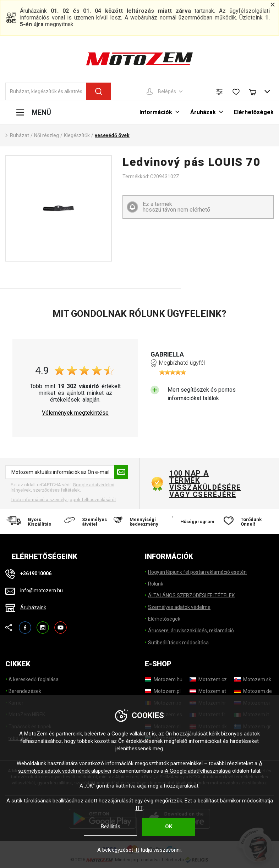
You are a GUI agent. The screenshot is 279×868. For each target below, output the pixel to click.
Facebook (25, 624)
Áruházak (203, 112)
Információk (156, 112)
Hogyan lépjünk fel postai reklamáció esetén (197, 572)
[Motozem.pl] (163, 691)
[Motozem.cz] (208, 679)
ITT (139, 808)
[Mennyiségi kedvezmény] (139, 522)
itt (137, 850)
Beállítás (111, 827)
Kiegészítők (77, 135)
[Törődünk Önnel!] (247, 522)
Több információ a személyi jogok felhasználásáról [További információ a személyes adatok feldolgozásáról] (63, 500)
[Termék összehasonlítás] (219, 92)
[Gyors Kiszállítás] (32, 522)
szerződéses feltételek (56, 490)
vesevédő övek (112, 135)
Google (120, 734)
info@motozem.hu (42, 591)
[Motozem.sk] (253, 679)
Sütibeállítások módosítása (178, 643)
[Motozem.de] (253, 691)
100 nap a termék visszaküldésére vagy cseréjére (205, 484)
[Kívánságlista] (236, 92)
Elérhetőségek (254, 112)
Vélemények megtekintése (75, 413)
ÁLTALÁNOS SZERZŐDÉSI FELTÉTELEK (191, 595)
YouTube (61, 624)
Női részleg (46, 135)
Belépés (167, 91)
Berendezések (25, 691)
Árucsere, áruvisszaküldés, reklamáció (191, 631)
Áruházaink (33, 607)
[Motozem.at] (208, 691)
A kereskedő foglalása (34, 679)
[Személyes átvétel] (86, 522)
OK (169, 827)
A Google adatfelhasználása (198, 771)
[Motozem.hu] (164, 679)
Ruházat (20, 135)
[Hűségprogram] (193, 522)
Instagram (43, 624)
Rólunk (156, 584)
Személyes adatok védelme (179, 607)
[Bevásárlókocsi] (256, 91)
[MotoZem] (139, 59)
